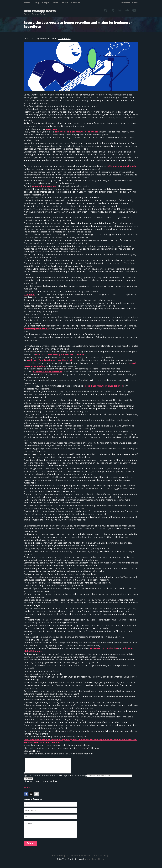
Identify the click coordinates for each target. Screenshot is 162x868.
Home (27, 3)
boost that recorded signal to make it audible (60, 354)
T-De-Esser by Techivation (104, 648)
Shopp (46, 3)
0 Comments (64, 39)
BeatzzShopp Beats (40, 11)
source (27, 790)
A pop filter (30, 295)
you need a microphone (45, 186)
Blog (36, 3)
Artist (55, 3)
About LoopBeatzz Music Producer (85, 858)
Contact (76, 3)
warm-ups (51, 129)
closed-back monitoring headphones (103, 386)
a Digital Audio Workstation (47, 372)
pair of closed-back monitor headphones (76, 132)
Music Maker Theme (95, 862)
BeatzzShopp (59, 858)
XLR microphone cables (36, 329)
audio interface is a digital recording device (51, 360)
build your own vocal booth (121, 166)
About (65, 3)
